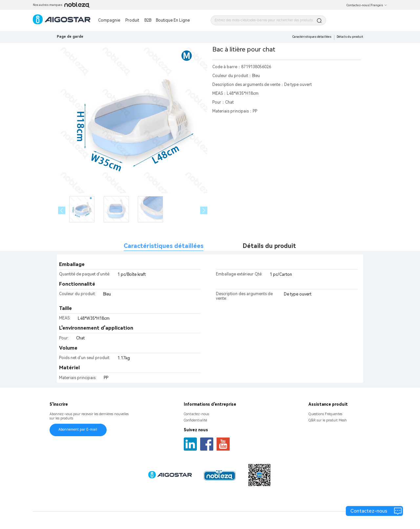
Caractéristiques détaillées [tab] (164, 246)
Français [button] (379, 5)
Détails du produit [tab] (269, 246)
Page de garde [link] (70, 37)
